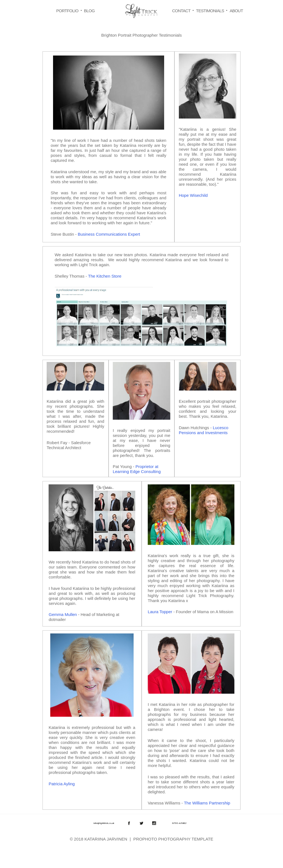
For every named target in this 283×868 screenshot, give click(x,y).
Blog (89, 11)
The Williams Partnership (207, 803)
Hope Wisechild (193, 195)
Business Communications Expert (109, 234)
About (236, 11)
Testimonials (210, 11)
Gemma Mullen (63, 614)
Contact (181, 11)
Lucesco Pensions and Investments (204, 430)
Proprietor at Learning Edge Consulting (137, 469)
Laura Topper (160, 612)
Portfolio (67, 11)
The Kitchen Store (105, 276)
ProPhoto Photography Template (173, 839)
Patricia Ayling (62, 784)
